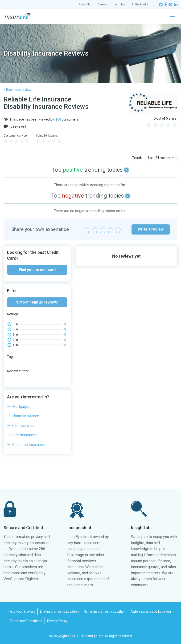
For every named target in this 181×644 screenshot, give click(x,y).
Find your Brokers (22, 612)
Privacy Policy (57, 621)
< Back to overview (17, 90)
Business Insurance (29, 445)
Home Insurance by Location (105, 612)
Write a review (151, 229)
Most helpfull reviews (37, 302)
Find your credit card (37, 270)
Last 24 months (161, 158)
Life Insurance (24, 435)
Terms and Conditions (26, 621)
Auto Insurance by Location (151, 612)
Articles (120, 4)
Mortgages (21, 407)
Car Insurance (23, 426)
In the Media (140, 4)
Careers (103, 4)
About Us (85, 4)
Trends (137, 158)
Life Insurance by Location (59, 612)
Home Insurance (26, 416)
